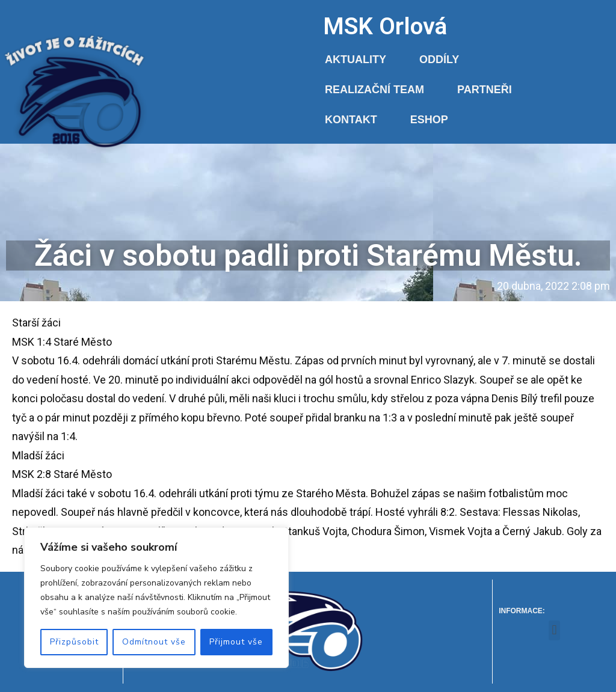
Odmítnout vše (154, 642)
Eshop (429, 120)
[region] (156, 598)
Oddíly (439, 60)
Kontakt (351, 120)
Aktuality (356, 60)
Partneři (485, 90)
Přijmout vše (236, 642)
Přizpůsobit (74, 642)
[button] (554, 630)
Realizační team (374, 90)
